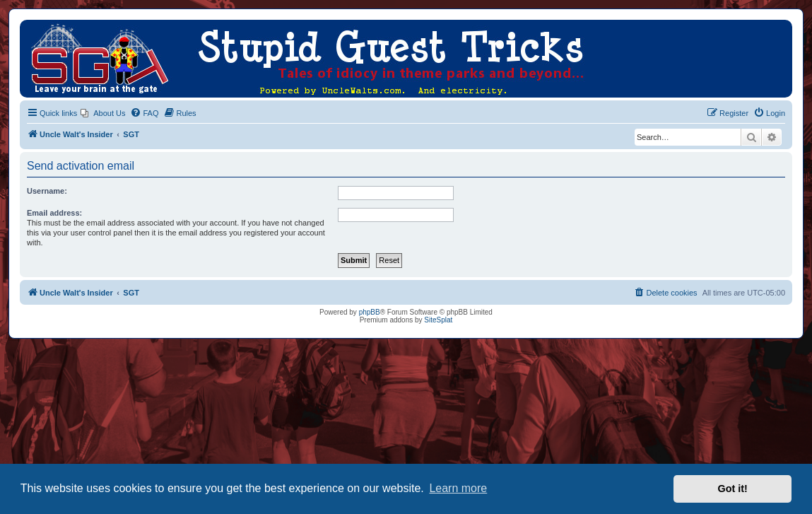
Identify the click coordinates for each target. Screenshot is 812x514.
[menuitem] (103, 113)
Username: (47, 191)
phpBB (370, 312)
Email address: (54, 213)
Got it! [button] (733, 489)
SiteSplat (438, 320)
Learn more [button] (458, 488)
